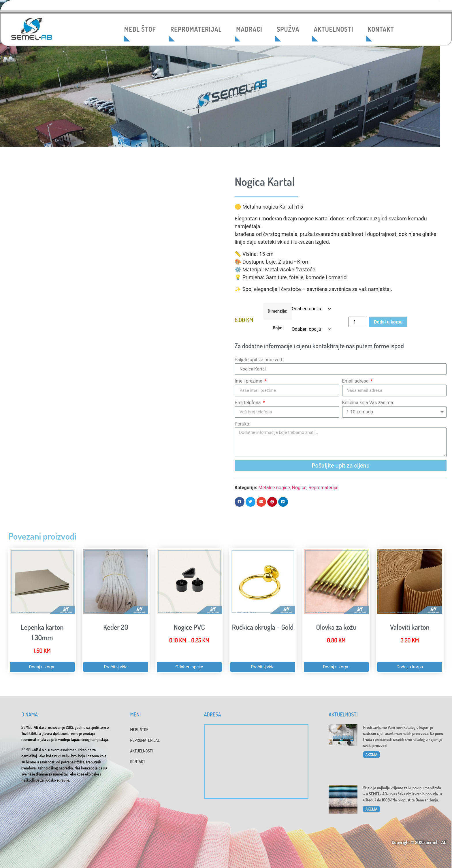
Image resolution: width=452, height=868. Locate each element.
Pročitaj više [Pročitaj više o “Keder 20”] (116, 667)
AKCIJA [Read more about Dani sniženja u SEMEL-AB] (371, 809)
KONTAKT (381, 29)
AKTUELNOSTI (333, 29)
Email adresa (356, 381)
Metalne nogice (274, 488)
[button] (240, 502)
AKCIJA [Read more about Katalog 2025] (371, 755)
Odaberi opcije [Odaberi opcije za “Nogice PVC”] (189, 667)
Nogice (299, 488)
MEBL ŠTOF (140, 29)
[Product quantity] (357, 322)
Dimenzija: (278, 311)
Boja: (277, 328)
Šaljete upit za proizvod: (259, 360)
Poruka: (242, 424)
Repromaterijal (323, 488)
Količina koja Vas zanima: (368, 403)
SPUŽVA (288, 29)
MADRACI (249, 29)
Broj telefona (248, 403)
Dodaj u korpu (388, 322)
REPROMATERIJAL (196, 29)
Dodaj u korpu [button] (42, 667)
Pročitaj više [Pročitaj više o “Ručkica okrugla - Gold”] (263, 667)
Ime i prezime (249, 381)
